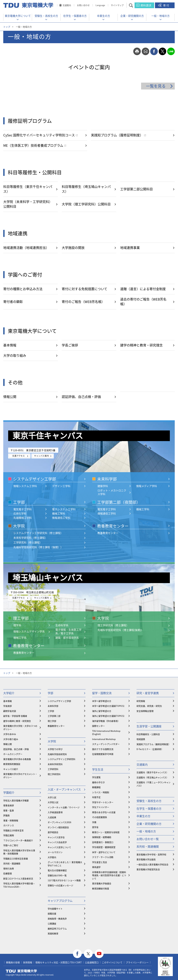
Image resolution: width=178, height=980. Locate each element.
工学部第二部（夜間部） (119, 502)
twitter (162, 51)
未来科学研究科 (55, 764)
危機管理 (8, 873)
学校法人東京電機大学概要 (16, 800)
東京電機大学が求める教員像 (17, 759)
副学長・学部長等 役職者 (15, 716)
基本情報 (8, 701)
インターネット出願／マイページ (64, 807)
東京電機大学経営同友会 (148, 869)
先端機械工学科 (23, 518)
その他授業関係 (100, 817)
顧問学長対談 (10, 711)
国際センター (98, 726)
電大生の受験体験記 (57, 870)
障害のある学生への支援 (104, 812)
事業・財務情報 (11, 820)
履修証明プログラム (57, 929)
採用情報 (28, 962)
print (137, 51)
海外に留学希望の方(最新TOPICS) (108, 716)
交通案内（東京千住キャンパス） (152, 772)
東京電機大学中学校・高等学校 (151, 854)
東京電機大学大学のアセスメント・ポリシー (20, 776)
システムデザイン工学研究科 (61, 759)
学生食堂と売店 (100, 862)
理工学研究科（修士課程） (113, 625)
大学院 (19, 526)
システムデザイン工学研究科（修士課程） (38, 533)
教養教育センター (113, 526)
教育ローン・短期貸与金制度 (106, 832)
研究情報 (141, 701)
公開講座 (52, 923)
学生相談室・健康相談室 (104, 847)
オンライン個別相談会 (58, 827)
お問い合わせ (83, 5)
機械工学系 (20, 638)
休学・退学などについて (104, 852)
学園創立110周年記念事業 (16, 859)
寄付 (166, 5)
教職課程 (96, 787)
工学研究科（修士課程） (28, 542)
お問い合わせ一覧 (148, 839)
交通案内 (67, 5)
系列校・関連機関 (12, 863)
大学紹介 (9, 693)
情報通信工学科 (61, 518)
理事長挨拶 (9, 805)
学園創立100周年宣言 (13, 830)
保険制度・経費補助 (102, 837)
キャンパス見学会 (56, 837)
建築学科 (103, 486)
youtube (99, 954)
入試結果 (52, 817)
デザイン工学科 (61, 486)
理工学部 (21, 618)
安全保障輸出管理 (145, 711)
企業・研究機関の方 (132, 16)
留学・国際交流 (102, 693)
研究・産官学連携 (148, 693)
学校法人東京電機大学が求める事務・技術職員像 (19, 852)
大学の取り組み (11, 739)
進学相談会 (53, 832)
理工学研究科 (54, 774)
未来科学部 (107, 479)
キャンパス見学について (59, 847)
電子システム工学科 (64, 509)
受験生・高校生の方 (46, 16)
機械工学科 (59, 513)
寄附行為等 (9, 869)
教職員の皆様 (13, 962)
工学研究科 (53, 769)
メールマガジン (55, 852)
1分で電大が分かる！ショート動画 (64, 880)
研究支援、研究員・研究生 (149, 706)
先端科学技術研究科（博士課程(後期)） (121, 630)
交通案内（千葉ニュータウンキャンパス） (154, 784)
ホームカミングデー (13, 754)
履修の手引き (98, 782)
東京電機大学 (21, 971)
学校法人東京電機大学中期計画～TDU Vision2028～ (19, 885)
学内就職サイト (55, 909)
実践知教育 (53, 933)
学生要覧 (96, 777)
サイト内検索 (134, 5)
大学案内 (52, 857)
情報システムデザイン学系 (29, 631)
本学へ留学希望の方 (102, 701)
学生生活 (98, 769)
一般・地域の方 (161, 16)
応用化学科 (20, 513)
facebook (154, 51)
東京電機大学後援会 (102, 883)
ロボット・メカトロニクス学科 (112, 492)
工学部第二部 (54, 716)
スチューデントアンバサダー (106, 744)
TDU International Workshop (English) (106, 733)
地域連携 (141, 739)
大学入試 (52, 797)
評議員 (6, 815)
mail (146, 51)
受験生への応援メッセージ (60, 885)
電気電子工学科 (23, 509)
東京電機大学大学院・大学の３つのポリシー (20, 727)
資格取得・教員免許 (57, 919)
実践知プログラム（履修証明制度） (154, 744)
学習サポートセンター (103, 802)
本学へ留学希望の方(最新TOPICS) (108, 706)
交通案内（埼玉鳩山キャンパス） (152, 777)
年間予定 (96, 797)
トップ (7, 27)
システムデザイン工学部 (35, 479)
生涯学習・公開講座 (149, 726)
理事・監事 (9, 810)
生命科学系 (62, 625)
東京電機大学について (18, 16)
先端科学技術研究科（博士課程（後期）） (38, 547)
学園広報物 (9, 835)
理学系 (17, 625)
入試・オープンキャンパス (64, 789)
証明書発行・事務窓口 (103, 842)
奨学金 (95, 827)
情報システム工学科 (25, 486)
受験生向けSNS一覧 (57, 875)
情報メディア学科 (147, 486)
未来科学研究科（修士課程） (30, 538)
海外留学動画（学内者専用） (106, 721)
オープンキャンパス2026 (59, 822)
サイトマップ (117, 5)
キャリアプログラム (60, 901)
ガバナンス (9, 825)
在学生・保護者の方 (75, 16)
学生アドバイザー (101, 807)
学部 (50, 693)
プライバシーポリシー (137, 962)
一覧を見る (156, 86)
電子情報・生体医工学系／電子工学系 (68, 631)
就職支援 (52, 913)
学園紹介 (9, 792)
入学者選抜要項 (55, 812)
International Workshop (104, 739)
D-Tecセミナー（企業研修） (150, 749)
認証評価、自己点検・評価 (16, 749)
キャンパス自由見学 (57, 842)
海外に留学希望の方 (102, 711)
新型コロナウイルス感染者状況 (18, 878)
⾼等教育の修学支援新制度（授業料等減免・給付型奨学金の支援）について (109, 875)
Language (100, 5)
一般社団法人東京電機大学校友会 (152, 864)
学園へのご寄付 (11, 845)
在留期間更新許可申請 (103, 754)
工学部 (19, 502)
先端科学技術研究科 (57, 754)
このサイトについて (112, 962)
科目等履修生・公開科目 (148, 734)
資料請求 (146, 5)
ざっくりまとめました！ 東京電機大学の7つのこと (65, 864)
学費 (94, 822)
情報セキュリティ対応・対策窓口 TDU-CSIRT (59, 962)
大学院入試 (53, 802)
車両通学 (96, 867)
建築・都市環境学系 (67, 638)
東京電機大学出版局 (146, 859)
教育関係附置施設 (12, 764)
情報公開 (8, 744)
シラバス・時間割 (101, 792)
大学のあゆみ (10, 734)
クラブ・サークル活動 (103, 857)
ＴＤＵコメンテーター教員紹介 (18, 840)
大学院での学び (55, 749)
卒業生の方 (104, 16)
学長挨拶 (8, 706)
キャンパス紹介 (11, 769)
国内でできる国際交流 (103, 749)
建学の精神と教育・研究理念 (17, 721)
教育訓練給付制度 (101, 888)
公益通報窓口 (92, 962)
